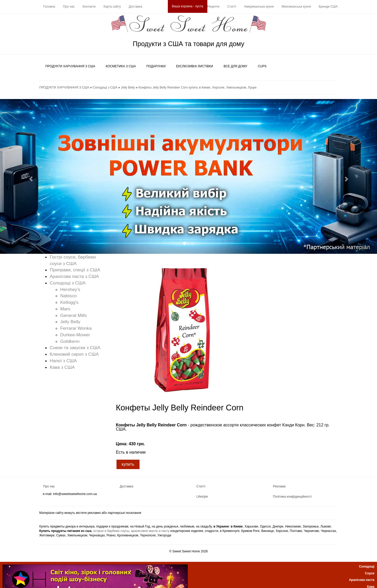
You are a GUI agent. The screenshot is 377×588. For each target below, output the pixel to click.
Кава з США (62, 367)
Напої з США (63, 361)
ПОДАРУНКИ (156, 66)
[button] (28, 176)
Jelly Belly (128, 87)
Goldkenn (70, 341)
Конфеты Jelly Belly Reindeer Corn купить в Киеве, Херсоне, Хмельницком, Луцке (198, 87)
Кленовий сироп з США (74, 354)
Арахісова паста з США (74, 276)
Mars (65, 309)
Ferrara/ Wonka (76, 328)
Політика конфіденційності (292, 497)
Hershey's (70, 289)
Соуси (370, 573)
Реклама (279, 486)
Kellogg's (69, 302)
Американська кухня (259, 7)
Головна (49, 7)
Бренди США (328, 7)
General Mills (73, 315)
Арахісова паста (362, 580)
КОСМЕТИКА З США (121, 66)
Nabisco (68, 296)
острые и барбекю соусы (111, 531)
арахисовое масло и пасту (150, 531)
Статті (232, 7)
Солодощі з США (105, 87)
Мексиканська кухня (296, 7)
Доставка (136, 7)
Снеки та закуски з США (75, 348)
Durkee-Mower (75, 335)
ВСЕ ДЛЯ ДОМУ (235, 66)
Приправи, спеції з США (75, 270)
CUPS (262, 66)
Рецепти (213, 7)
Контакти (89, 7)
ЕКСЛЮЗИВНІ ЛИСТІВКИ (195, 66)
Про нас (69, 7)
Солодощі (367, 567)
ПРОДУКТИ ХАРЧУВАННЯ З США (70, 66)
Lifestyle (202, 497)
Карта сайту (112, 7)
